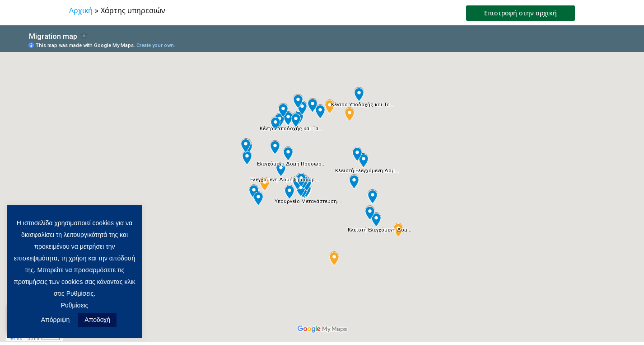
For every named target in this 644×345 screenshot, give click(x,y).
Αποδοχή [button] (97, 320)
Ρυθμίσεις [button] (75, 305)
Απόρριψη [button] (56, 320)
